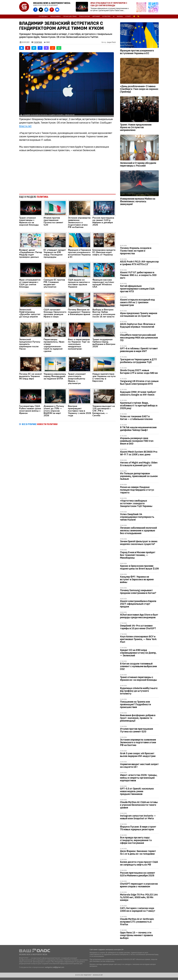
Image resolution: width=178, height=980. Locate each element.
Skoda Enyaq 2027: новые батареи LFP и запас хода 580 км (139, 372)
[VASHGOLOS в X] (41, 10)
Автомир (96, 17)
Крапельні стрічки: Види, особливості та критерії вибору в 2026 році (139, 406)
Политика (43, 17)
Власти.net (25, 126)
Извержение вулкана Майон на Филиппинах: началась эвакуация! (138, 201)
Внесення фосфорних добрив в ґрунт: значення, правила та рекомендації (138, 718)
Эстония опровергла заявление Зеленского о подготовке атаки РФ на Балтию (138, 742)
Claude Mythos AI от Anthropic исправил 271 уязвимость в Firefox (137, 922)
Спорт (128, 17)
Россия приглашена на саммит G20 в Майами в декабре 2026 (138, 874)
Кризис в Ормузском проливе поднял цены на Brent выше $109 (139, 567)
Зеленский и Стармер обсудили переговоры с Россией (138, 164)
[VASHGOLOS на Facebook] (35, 10)
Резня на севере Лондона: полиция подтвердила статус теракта (137, 490)
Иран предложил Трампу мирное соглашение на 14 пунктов (139, 315)
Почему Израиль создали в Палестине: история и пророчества (136, 251)
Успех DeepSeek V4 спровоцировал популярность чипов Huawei (137, 517)
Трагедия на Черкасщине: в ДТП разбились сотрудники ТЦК (138, 361)
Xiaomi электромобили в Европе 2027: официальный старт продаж (138, 604)
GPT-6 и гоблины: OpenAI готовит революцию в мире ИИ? (139, 350)
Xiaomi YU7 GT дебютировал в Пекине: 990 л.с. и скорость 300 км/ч (138, 275)
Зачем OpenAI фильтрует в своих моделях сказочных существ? (139, 543)
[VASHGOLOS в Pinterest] (52, 10)
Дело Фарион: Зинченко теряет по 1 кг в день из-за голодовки (138, 852)
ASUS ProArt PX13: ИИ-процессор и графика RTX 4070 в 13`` (139, 263)
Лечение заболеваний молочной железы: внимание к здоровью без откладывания (138, 531)
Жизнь (120, 17)
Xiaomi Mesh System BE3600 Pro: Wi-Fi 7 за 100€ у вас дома (139, 453)
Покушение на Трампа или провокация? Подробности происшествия (135, 704)
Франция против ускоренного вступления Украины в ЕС (137, 52)
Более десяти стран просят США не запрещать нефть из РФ (139, 863)
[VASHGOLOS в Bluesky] (57, 10)
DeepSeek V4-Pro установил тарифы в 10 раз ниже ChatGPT (138, 627)
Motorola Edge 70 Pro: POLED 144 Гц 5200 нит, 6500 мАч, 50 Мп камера (139, 897)
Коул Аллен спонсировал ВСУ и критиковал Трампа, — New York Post (138, 639)
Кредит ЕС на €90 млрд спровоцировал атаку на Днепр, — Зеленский (138, 653)
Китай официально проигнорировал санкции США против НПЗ (137, 289)
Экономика (55, 17)
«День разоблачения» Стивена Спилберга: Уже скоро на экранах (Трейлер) (139, 89)
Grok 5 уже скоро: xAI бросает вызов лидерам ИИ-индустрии (138, 755)
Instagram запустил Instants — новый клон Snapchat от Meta (138, 817)
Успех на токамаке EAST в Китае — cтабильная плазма (136, 418)
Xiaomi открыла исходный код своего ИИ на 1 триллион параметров (137, 302)
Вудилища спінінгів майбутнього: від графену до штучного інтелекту (139, 691)
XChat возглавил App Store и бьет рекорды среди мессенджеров (139, 616)
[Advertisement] (67, 172)
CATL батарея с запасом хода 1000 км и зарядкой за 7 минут (138, 910)
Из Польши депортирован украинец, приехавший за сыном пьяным (139, 476)
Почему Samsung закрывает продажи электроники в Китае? (138, 592)
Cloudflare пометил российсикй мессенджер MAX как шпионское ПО (139, 338)
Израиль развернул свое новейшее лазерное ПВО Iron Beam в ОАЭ (137, 441)
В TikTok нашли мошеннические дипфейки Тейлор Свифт (138, 429)
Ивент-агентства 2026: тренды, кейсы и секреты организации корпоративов (139, 778)
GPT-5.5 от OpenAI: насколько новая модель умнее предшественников (137, 791)
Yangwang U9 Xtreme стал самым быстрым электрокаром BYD (139, 383)
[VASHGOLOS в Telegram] (46, 10)
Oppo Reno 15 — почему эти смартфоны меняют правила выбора (136, 935)
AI (114, 17)
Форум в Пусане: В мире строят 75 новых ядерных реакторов (138, 828)
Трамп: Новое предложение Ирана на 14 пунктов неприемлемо (136, 127)
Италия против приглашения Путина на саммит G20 (137, 730)
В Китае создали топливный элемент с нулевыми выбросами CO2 (138, 666)
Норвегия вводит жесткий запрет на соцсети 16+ (139, 766)
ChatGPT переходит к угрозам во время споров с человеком (139, 885)
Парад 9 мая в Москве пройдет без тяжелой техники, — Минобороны (138, 555)
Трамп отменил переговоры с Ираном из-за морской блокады (138, 679)
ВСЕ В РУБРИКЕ (40, 424)
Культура (106, 17)
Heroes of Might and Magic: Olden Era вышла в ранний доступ (139, 464)
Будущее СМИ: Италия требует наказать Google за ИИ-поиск (138, 393)
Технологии (84, 17)
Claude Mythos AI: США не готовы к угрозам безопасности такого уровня (139, 805)
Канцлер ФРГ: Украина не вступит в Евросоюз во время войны (137, 579)
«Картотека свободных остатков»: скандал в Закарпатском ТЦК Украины (136, 503)
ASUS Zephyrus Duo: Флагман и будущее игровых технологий (138, 325)
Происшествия (70, 17)
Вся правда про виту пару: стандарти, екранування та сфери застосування (136, 840)
